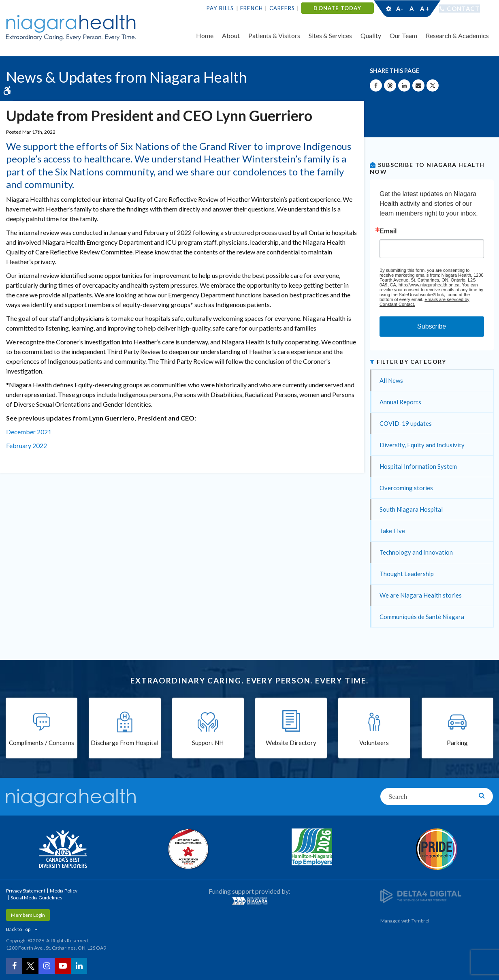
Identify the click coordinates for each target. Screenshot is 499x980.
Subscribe (432, 326)
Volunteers (374, 743)
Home (205, 35)
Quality (371, 35)
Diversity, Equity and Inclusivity (422, 445)
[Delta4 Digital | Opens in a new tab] (421, 895)
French (252, 8)
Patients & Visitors (274, 35)
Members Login (28, 915)
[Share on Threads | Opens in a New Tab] (390, 85)
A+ (424, 9)
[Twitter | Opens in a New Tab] (30, 966)
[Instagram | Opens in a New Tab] (47, 966)
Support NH (208, 743)
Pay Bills (220, 8)
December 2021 (29, 432)
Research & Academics (457, 35)
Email (388, 231)
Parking (457, 743)
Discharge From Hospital (125, 743)
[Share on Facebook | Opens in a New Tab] (376, 85)
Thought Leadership (407, 574)
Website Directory (291, 743)
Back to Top (18, 929)
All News (391, 380)
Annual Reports (400, 402)
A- (400, 9)
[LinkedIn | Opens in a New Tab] (79, 966)
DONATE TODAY (337, 8)
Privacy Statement (26, 891)
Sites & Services (330, 35)
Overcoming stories (406, 488)
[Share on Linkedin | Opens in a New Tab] (404, 85)
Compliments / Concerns (42, 743)
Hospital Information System (418, 466)
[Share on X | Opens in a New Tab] (433, 85)
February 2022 (27, 445)
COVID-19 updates (406, 423)
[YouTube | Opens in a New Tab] (63, 966)
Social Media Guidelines (36, 898)
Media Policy (64, 891)
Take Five (392, 531)
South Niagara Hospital (411, 509)
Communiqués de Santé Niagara (422, 617)
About (231, 35)
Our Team (403, 35)
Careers (282, 8)
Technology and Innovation (416, 552)
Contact (463, 9)
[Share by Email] (418, 85)
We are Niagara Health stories (421, 595)
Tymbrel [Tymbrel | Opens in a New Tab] (420, 921)
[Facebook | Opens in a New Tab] (14, 966)
